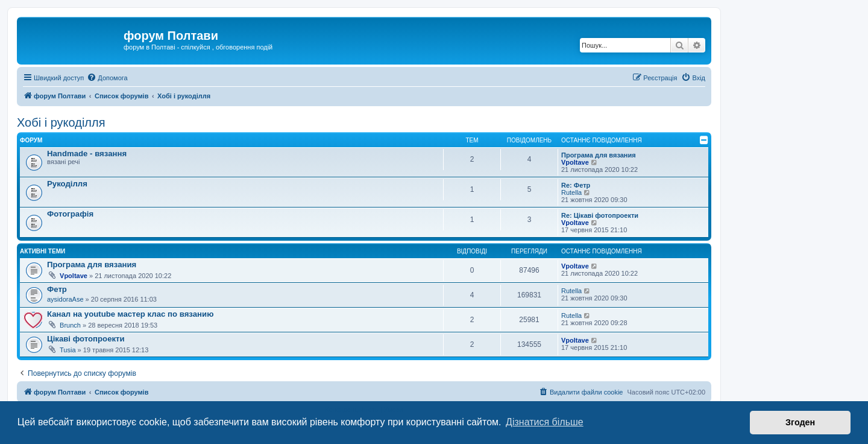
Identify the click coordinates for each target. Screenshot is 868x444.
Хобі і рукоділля (61, 122)
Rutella (571, 192)
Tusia (68, 350)
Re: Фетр (576, 185)
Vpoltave (575, 162)
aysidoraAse (65, 299)
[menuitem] (107, 78)
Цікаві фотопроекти (86, 339)
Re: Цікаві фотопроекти (600, 215)
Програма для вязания (599, 155)
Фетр (57, 289)
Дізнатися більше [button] (545, 422)
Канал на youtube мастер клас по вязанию (130, 314)
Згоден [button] (800, 422)
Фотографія (70, 214)
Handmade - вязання (87, 154)
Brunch (70, 325)
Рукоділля (67, 184)
